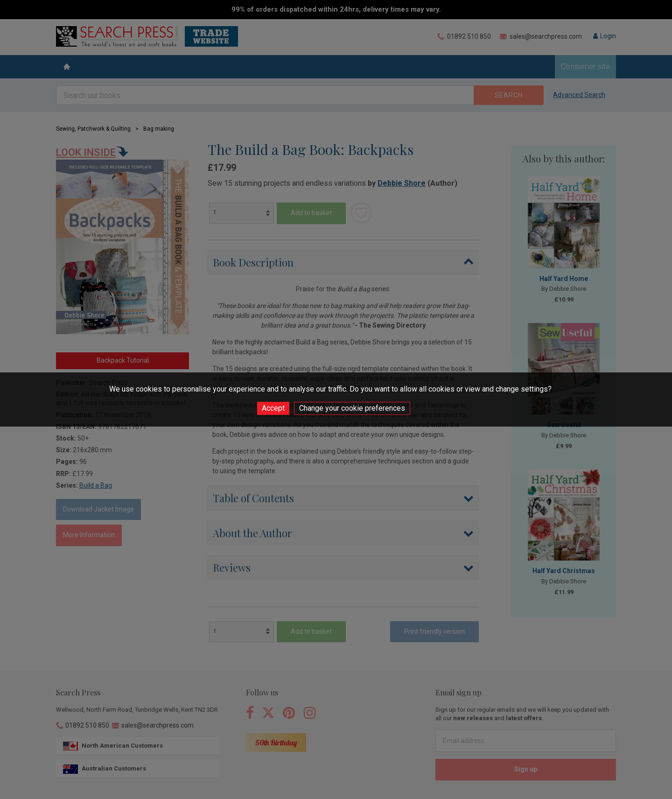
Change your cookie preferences (352, 408)
